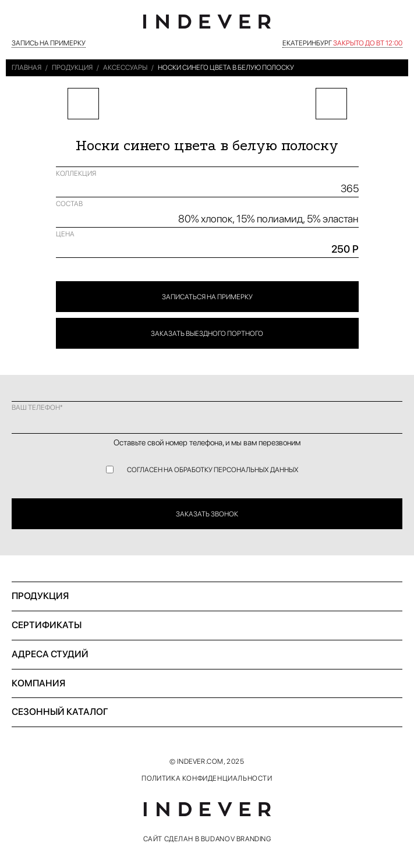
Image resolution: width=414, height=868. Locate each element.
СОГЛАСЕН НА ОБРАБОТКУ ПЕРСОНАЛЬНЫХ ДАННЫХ (213, 470)
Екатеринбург (342, 43)
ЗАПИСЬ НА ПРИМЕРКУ (49, 43)
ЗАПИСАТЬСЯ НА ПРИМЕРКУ (207, 297)
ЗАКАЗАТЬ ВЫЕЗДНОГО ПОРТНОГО (207, 334)
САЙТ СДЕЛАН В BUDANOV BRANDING (207, 839)
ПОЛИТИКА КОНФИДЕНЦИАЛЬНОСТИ (207, 778)
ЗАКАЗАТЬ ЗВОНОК (207, 514)
